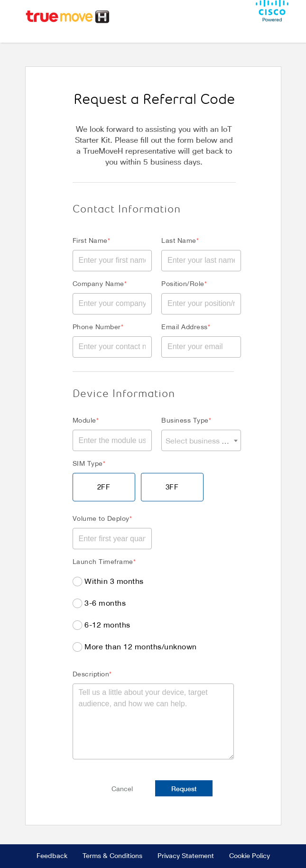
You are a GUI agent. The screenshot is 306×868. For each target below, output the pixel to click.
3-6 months (105, 603)
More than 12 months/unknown (141, 646)
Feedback (52, 856)
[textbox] (201, 440)
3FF (172, 487)
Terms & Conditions (112, 856)
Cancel (122, 789)
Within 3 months (114, 581)
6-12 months (107, 624)
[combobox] (201, 440)
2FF (104, 487)
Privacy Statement (186, 856)
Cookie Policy (250, 856)
